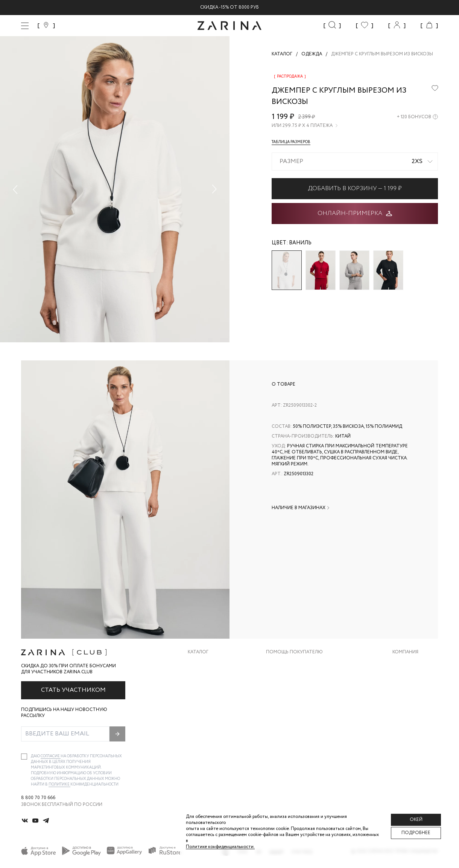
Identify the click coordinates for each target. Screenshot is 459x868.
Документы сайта (289, 739)
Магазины (405, 724)
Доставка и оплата (291, 664)
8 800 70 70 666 (38, 798)
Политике (59, 785)
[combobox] (355, 162)
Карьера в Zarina (413, 679)
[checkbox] (24, 757)
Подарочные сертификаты (301, 724)
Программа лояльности (297, 709)
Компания (405, 652)
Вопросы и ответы (291, 694)
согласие (51, 756)
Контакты (405, 694)
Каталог (198, 652)
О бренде (404, 664)
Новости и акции (415, 709)
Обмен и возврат (287, 679)
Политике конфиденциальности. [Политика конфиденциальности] (220, 847)
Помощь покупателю (294, 652)
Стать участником (73, 690)
